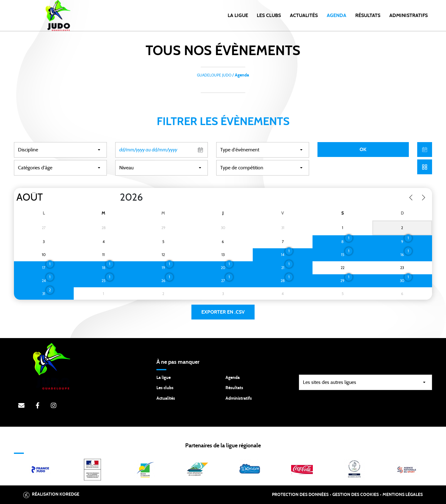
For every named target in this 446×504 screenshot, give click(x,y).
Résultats (368, 15)
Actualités (304, 15)
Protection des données (300, 495)
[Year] (115, 198)
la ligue (238, 15)
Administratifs (409, 15)
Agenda (337, 15)
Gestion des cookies (356, 495)
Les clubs (269, 15)
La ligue (164, 378)
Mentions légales (403, 495)
